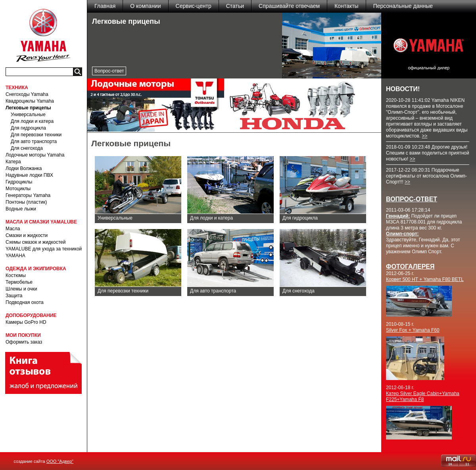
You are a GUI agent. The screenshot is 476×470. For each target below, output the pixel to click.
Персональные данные (403, 6)
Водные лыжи (21, 209)
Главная (105, 6)
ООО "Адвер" (60, 461)
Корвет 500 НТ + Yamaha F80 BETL (425, 279)
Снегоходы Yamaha (27, 94)
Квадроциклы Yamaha (30, 101)
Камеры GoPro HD (26, 322)
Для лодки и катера (32, 121)
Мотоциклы (18, 189)
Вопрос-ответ (109, 71)
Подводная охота (25, 302)
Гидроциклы (19, 182)
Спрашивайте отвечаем (289, 6)
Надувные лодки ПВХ (29, 175)
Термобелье (19, 282)
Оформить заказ (24, 342)
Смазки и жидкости (27, 235)
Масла (13, 229)
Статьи (235, 6)
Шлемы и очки (21, 289)
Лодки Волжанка (24, 168)
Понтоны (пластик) (26, 202)
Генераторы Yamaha (28, 195)
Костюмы (16, 275)
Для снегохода (27, 148)
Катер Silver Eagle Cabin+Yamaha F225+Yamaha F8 (423, 396)
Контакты (346, 6)
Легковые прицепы (28, 108)
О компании (145, 6)
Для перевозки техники (36, 135)
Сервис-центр (194, 6)
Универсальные (28, 115)
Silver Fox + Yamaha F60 (413, 330)
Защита (14, 296)
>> (424, 136)
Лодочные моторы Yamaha (35, 155)
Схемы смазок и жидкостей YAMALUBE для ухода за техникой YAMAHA (44, 249)
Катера (13, 162)
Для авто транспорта (34, 141)
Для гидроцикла (28, 128)
